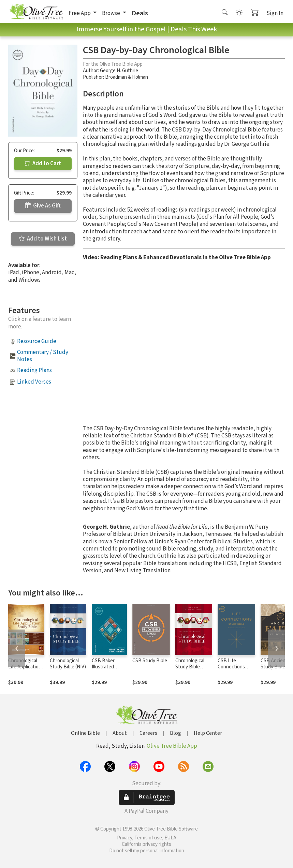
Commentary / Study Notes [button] (43, 356)
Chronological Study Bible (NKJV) (190, 667)
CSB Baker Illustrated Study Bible (104, 667)
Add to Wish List (43, 239)
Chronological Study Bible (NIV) (68, 664)
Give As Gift (43, 206)
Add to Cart (43, 164)
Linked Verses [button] (34, 382)
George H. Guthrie (119, 71)
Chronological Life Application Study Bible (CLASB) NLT (25, 670)
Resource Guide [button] (37, 341)
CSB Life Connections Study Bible (231, 667)
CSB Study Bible (150, 661)
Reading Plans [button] (34, 370)
